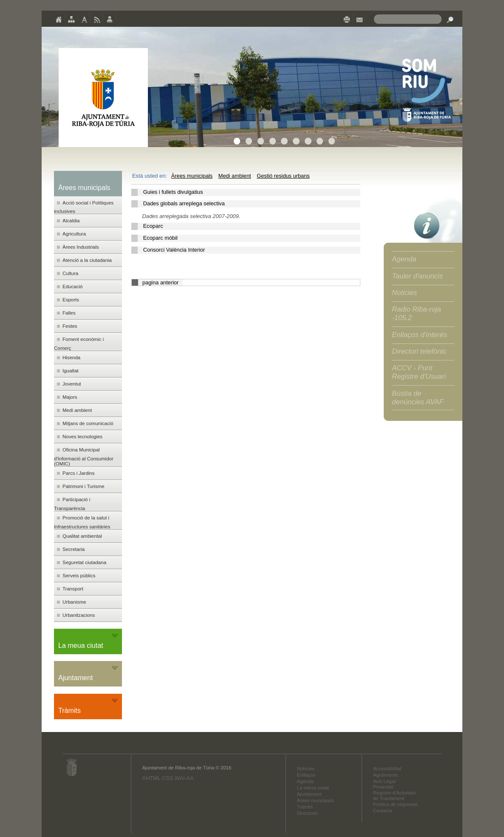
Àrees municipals (192, 176)
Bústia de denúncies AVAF (418, 398)
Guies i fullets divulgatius (173, 192)
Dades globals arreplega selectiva (184, 203)
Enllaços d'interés (419, 335)
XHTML (151, 778)
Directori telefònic (419, 351)
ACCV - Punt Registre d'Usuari (419, 372)
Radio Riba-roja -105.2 (416, 314)
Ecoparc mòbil (160, 238)
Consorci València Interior (174, 250)
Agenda (404, 259)
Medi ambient (235, 176)
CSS (167, 778)
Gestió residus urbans (283, 176)
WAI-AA (184, 778)
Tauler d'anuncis (417, 276)
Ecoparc (153, 226)
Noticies (404, 293)
